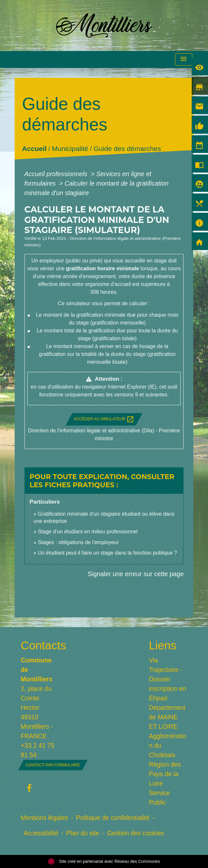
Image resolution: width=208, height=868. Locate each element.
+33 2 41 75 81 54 (38, 750)
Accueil (34, 149)
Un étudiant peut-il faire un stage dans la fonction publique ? (107, 553)
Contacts (40, 645)
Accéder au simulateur (104, 419)
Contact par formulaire (53, 765)
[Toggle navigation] (184, 60)
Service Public (160, 798)
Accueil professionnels (57, 174)
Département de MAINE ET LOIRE (167, 717)
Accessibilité (41, 833)
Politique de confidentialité (113, 818)
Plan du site (83, 833)
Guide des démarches (127, 149)
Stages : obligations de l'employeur (78, 542)
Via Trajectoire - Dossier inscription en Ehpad (168, 679)
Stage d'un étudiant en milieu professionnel (88, 532)
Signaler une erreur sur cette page (136, 574)
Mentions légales (45, 818)
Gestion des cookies (136, 833)
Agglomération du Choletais (168, 745)
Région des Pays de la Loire (165, 774)
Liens (163, 645)
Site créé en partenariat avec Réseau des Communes (104, 861)
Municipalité (70, 149)
